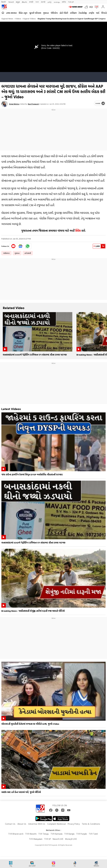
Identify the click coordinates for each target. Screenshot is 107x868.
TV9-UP (71, 2)
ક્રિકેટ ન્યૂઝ (23, 13)
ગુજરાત (46, 13)
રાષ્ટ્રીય (91, 13)
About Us (22, 824)
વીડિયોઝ (54, 13)
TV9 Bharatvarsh (16, 834)
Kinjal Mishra (14, 104)
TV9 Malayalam (36, 839)
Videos (18, 19)
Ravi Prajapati (33, 104)
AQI (91, 7)
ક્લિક (78, 231)
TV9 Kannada (56, 834)
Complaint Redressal (56, 824)
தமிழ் (50, 2)
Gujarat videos (30, 19)
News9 (11, 2)
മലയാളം (57, 2)
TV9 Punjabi (82, 834)
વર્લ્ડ (98, 13)
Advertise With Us (37, 824)
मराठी (31, 2)
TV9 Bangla (69, 834)
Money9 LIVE (71, 839)
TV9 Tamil (93, 834)
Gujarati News (7, 19)
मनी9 (64, 2)
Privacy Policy (74, 824)
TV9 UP (48, 839)
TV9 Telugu (44, 834)
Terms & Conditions (91, 824)
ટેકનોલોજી (83, 13)
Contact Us (10, 824)
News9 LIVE (58, 839)
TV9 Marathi (31, 834)
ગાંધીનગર (6, 253)
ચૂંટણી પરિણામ (35, 13)
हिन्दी (4, 2)
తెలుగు (24, 2)
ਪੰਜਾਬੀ (43, 2)
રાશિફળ (73, 13)
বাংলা (37, 2)
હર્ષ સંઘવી (28, 253)
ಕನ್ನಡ (18, 2)
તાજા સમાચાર (11, 13)
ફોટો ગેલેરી (64, 13)
